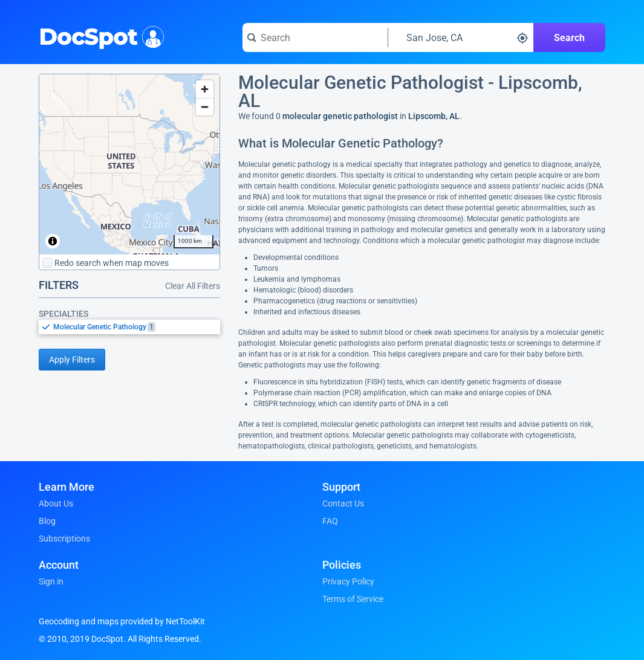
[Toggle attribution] (53, 241)
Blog (47, 521)
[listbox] (129, 327)
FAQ (330, 521)
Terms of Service (353, 599)
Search (569, 38)
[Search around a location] (461, 37)
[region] (129, 164)
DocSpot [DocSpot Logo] (99, 36)
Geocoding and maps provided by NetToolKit (122, 621)
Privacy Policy (348, 581)
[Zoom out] (205, 107)
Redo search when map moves (106, 263)
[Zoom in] (205, 89)
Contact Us (343, 503)
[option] (137, 327)
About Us (56, 503)
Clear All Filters (193, 286)
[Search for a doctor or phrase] (315, 37)
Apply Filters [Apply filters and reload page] (72, 360)
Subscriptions (64, 539)
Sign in (51, 581)
